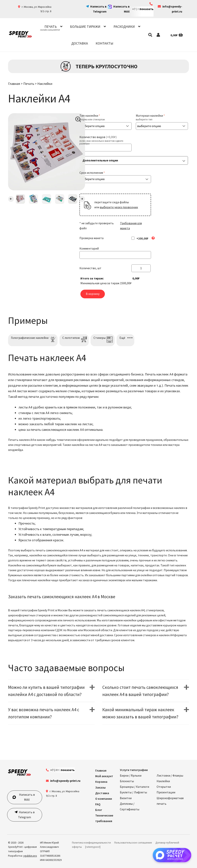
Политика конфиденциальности (91, 843)
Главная (14, 84)
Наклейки (45, 84)
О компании (104, 799)
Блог (99, 810)
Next (82, 199)
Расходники (124, 27)
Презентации (166, 792)
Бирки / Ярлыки (131, 775)
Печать (51, 27)
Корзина (101, 782)
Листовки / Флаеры (170, 775)
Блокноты (127, 781)
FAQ (98, 804)
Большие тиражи (85, 27)
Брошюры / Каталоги (134, 787)
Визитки (126, 798)
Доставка (80, 43)
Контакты (104, 43)
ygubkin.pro (30, 856)
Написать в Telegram (26, 815)
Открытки (164, 787)
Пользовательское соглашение (133, 843)
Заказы (100, 787)
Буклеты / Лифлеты (133, 792)
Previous (11, 199)
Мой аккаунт (104, 776)
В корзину (93, 294)
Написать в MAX (24, 797)
